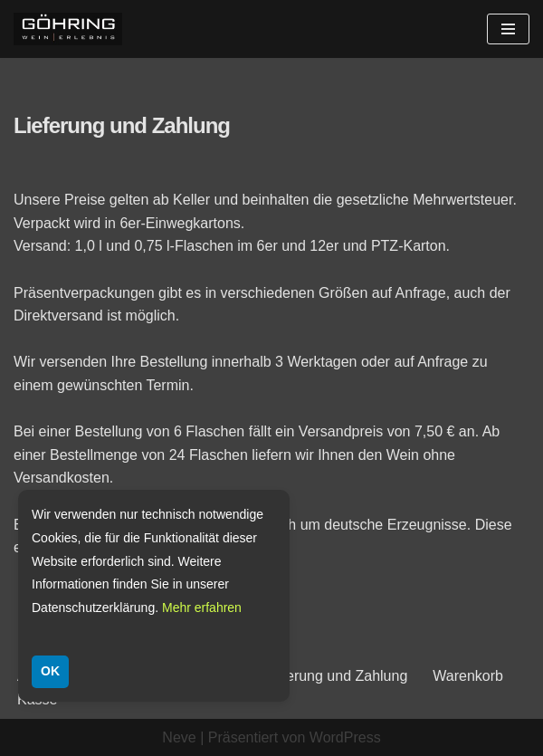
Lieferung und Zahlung (335, 676)
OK (50, 671)
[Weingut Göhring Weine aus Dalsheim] (68, 29)
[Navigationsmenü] (508, 29)
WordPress (345, 737)
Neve (179, 737)
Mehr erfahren (202, 608)
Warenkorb (468, 676)
